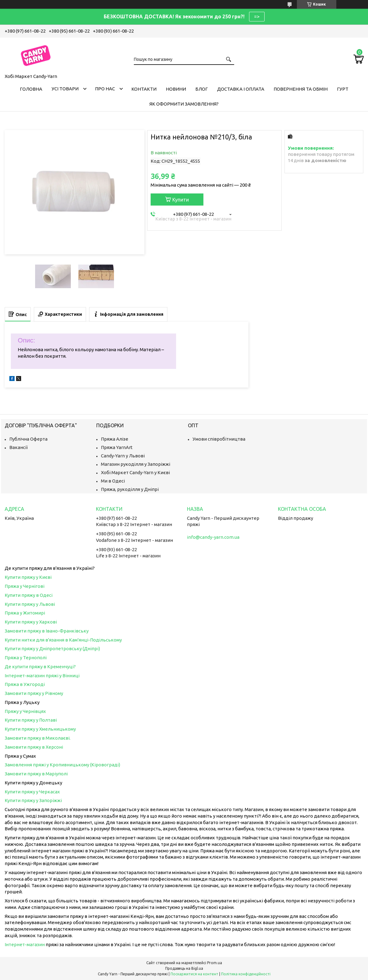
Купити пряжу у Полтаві (31, 720)
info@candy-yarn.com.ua (213, 537)
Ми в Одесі (113, 481)
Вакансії (18, 447)
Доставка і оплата (241, 89)
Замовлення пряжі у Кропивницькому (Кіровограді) (62, 765)
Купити (181, 200)
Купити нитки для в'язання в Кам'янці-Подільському (63, 640)
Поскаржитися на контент (194, 974)
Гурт (343, 89)
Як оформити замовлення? (184, 104)
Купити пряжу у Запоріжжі (33, 800)
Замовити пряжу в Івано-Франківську (47, 631)
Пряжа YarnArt (117, 447)
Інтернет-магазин (25, 944)
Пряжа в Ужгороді (25, 684)
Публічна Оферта (28, 439)
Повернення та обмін (301, 89)
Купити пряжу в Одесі (29, 595)
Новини (176, 89)
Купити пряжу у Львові (30, 604)
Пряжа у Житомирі (25, 613)
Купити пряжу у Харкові (31, 622)
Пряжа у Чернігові (25, 586)
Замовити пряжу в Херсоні (34, 747)
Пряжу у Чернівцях (25, 711)
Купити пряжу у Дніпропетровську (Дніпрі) (52, 649)
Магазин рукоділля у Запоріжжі (136, 464)
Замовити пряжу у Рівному (34, 693)
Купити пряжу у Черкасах (32, 792)
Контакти (144, 89)
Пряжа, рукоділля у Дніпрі (130, 489)
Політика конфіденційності (246, 974)
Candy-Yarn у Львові (123, 456)
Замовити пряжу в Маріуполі (36, 774)
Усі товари (65, 89)
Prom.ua (215, 963)
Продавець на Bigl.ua (184, 968)
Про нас (105, 89)
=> (257, 16)
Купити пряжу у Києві (28, 577)
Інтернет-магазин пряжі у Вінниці (42, 676)
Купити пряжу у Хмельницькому (40, 729)
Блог (202, 89)
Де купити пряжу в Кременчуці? (40, 667)
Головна (31, 89)
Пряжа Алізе (115, 439)
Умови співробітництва (219, 439)
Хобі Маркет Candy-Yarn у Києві (135, 472)
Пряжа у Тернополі (26, 658)
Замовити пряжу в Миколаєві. (38, 738)
